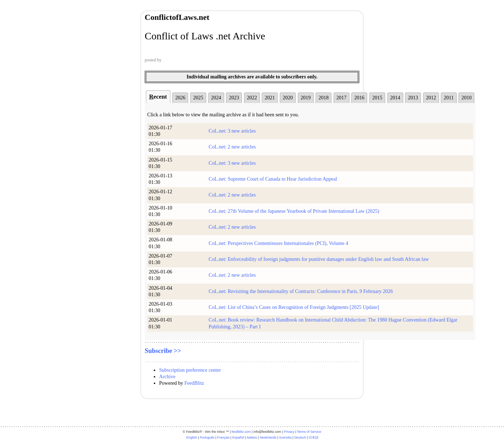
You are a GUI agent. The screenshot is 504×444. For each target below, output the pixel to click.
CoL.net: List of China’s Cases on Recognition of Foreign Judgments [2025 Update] (294, 307)
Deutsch (300, 437)
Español (238, 437)
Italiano (252, 437)
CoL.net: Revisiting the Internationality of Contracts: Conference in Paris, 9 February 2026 (301, 291)
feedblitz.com (241, 432)
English (192, 437)
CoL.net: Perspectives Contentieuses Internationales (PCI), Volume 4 (279, 243)
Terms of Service (309, 432)
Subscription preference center (190, 370)
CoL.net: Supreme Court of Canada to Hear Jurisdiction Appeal (273, 179)
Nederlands (268, 437)
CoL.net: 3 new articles (232, 131)
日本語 (314, 437)
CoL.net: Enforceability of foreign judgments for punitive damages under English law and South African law (319, 259)
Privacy (289, 432)
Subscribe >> (163, 351)
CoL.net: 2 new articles (232, 147)
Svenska (285, 437)
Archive (167, 377)
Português (207, 437)
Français (224, 437)
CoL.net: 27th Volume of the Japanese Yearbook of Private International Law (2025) (294, 211)
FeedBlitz (194, 383)
